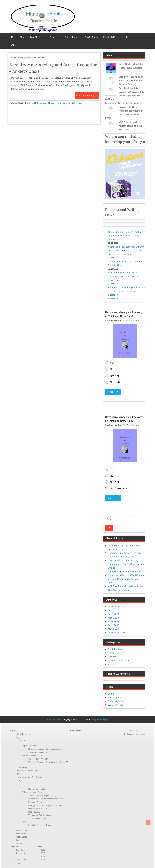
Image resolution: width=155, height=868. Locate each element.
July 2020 (114, 610)
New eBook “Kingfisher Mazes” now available (131, 66)
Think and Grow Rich (37, 819)
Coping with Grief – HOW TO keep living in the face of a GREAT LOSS (124, 113)
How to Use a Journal (37, 809)
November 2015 (117, 632)
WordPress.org (116, 705)
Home (13, 57)
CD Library (20, 741)
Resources (41, 103)
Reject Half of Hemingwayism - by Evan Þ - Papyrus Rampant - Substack (126, 291)
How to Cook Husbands (38, 789)
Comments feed (116, 701)
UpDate (112, 657)
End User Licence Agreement (28, 771)
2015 (43, 860)
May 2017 (113, 629)
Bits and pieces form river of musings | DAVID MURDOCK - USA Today (124, 276)
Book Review (115, 649)
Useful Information (59, 103)
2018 (43, 853)
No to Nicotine (34, 812)
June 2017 (114, 625)
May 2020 (113, 618)
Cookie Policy (21, 767)
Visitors (19, 843)
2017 (43, 857)
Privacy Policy (21, 834)
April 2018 (114, 621)
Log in (111, 694)
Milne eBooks (54, 719)
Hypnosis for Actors (30, 746)
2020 (43, 850)
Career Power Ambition (38, 759)
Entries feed (114, 697)
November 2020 (117, 607)
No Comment (77, 103)
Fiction (25, 786)
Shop (18, 840)
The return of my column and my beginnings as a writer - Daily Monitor (125, 236)
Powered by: (133, 731)
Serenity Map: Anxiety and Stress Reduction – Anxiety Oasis (53, 68)
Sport (24, 822)
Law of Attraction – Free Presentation (31, 777)
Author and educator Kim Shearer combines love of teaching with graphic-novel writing (126, 250)
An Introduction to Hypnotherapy (42, 796)
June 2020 (114, 614)
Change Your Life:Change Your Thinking (45, 805)
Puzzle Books (21, 837)
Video (111, 664)
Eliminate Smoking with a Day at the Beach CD (48, 762)
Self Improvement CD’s (32, 756)
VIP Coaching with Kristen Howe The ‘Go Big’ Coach (130, 126)
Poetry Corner (21, 830)
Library (18, 781)
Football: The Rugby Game (40, 825)
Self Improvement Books (32, 792)
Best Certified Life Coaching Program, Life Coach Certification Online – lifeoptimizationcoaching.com (125, 96)
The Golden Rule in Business (41, 815)
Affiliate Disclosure (23, 734)
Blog (17, 737)
